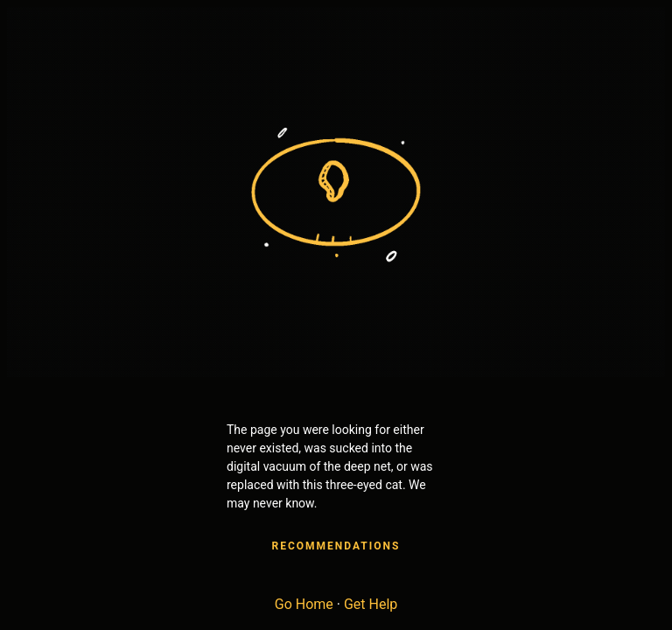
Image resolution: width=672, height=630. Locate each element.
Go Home (304, 604)
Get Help (371, 604)
